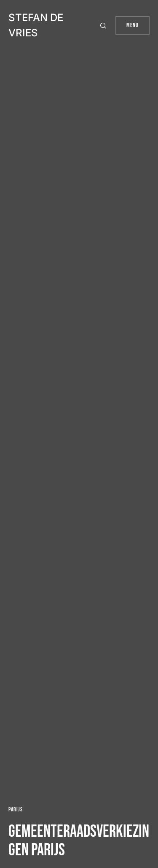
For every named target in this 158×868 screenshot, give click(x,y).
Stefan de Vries (36, 25)
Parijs (15, 809)
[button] (104, 25)
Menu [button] (133, 25)
